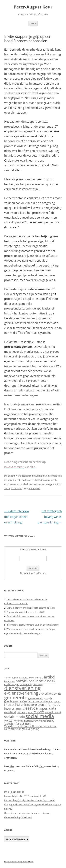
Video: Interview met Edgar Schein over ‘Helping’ (17, 517)
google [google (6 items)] (48, 698)
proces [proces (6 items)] (21, 712)
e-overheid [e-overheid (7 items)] (46, 694)
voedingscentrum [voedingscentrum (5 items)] (29, 721)
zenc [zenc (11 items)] (50, 720)
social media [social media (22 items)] (40, 716)
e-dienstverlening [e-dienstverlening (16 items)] (21, 693)
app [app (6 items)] (41, 678)
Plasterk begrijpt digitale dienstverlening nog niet (30, 800)
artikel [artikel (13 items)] (50, 677)
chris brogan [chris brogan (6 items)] (12, 684)
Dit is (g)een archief (14, 792)
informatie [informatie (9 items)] (52, 704)
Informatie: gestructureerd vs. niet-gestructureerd (33, 625)
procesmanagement (48, 484)
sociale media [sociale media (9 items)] (15, 717)
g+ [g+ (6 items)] (55, 694)
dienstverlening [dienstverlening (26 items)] (22, 688)
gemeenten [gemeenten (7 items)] (36, 698)
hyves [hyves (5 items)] (57, 701)
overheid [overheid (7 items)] (10, 712)
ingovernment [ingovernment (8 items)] (14, 708)
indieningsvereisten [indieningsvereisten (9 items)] (29, 704)
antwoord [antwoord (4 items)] (33, 678)
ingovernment (49, 480)
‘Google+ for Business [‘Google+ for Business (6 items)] (17, 724)
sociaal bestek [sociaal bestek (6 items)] (53, 712)
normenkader (11, 484)
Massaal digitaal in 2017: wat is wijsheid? (25, 796)
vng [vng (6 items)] (17, 721)
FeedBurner (40, 573)
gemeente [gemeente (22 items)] (16, 697)
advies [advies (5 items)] (25, 678)
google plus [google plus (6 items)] (11, 701)
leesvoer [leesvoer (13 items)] (32, 708)
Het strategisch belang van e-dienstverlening (50, 517)
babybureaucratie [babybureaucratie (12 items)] (31, 681)
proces (32, 484)
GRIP (38, 480)
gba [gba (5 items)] (59, 694)
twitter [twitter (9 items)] (9, 720)
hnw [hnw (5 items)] (51, 701)
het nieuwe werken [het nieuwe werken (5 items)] (38, 701)
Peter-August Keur (33, 7)
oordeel (24, 484)
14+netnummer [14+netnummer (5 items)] (12, 678)
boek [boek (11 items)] (51, 681)
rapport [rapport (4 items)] (29, 712)
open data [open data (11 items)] (48, 708)
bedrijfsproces (27, 480)
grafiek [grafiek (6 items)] (23, 701)
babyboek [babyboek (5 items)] (10, 681)
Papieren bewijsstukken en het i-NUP (26, 612)
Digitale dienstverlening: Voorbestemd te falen (31, 608)
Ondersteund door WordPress (19, 862)
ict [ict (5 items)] (13, 705)
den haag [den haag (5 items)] (38, 684)
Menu (33, 23)
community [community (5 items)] (26, 684)
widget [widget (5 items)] (42, 721)
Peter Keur (34, 488)
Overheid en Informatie (46, 476)
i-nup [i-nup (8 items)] (8, 705)
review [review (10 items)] (39, 712)
